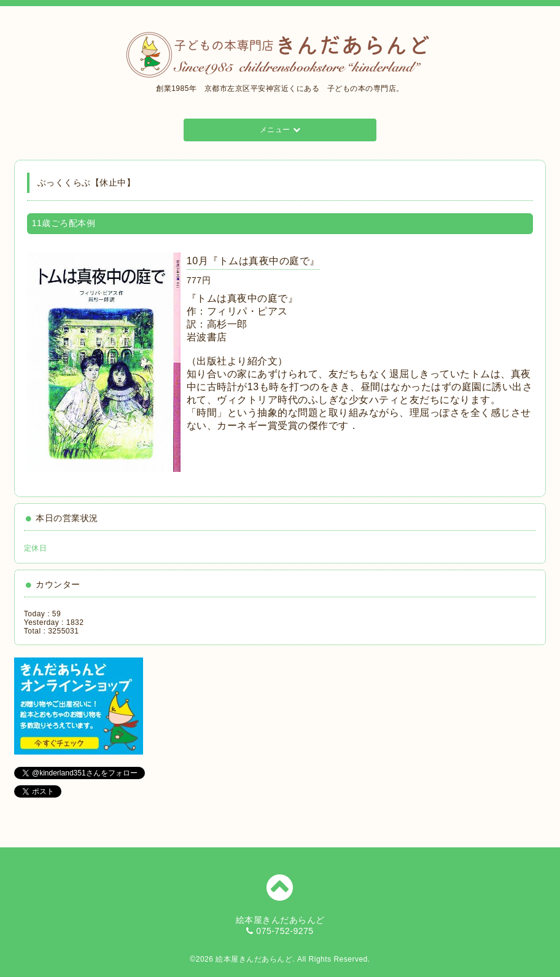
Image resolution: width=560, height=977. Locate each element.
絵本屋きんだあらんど (254, 959)
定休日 (36, 548)
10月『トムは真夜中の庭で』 (253, 261)
